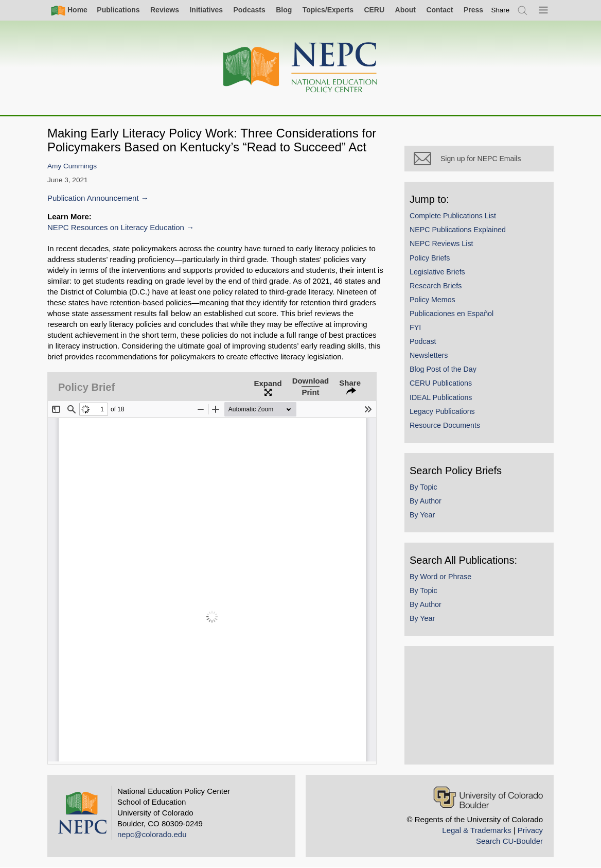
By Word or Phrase (440, 577)
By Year (422, 515)
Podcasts (249, 10)
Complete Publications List (453, 216)
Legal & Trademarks (476, 830)
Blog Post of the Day (443, 369)
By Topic (423, 487)
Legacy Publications (442, 411)
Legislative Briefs (437, 272)
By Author (426, 501)
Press (473, 10)
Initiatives (206, 10)
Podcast (423, 341)
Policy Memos (432, 300)
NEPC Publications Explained (458, 230)
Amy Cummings (72, 166)
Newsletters (429, 355)
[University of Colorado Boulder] (488, 797)
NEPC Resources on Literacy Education (116, 227)
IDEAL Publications (441, 397)
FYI (415, 327)
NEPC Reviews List (441, 244)
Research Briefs (436, 286)
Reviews (165, 10)
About (405, 10)
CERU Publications (441, 383)
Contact (439, 10)
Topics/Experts (328, 10)
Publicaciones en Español (452, 314)
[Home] (300, 68)
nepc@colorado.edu (152, 834)
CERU (374, 10)
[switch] (501, 10)
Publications (118, 10)
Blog (284, 10)
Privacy (530, 830)
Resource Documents (445, 425)
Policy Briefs (430, 258)
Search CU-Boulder (509, 841)
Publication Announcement (93, 198)
